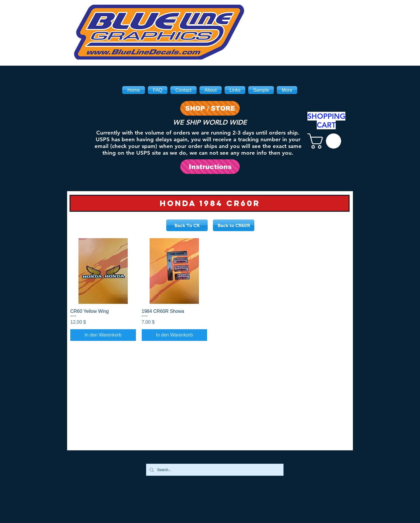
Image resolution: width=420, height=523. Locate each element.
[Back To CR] (187, 225)
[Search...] (214, 470)
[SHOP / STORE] (210, 108)
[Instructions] (210, 167)
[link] (326, 141)
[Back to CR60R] (234, 225)
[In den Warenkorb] (103, 335)
